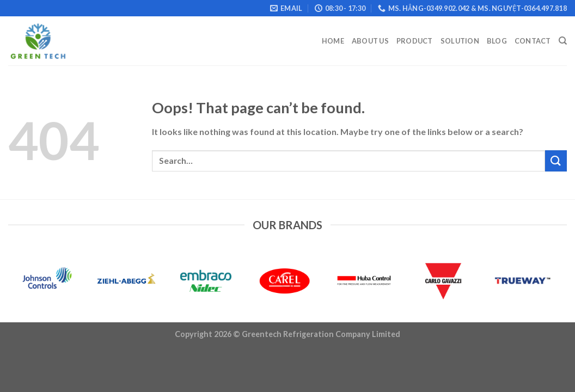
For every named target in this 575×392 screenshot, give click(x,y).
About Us (370, 41)
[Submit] (556, 161)
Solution (460, 41)
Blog (497, 41)
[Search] (563, 41)
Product (415, 41)
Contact (533, 41)
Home (333, 41)
